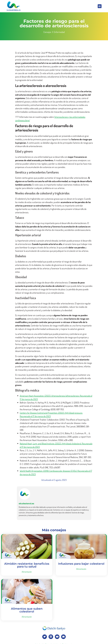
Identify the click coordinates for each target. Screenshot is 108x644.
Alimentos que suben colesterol (27, 610)
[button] (100, 6)
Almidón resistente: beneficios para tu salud (27, 565)
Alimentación (27, 572)
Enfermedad (59, 32)
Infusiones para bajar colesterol (81, 564)
